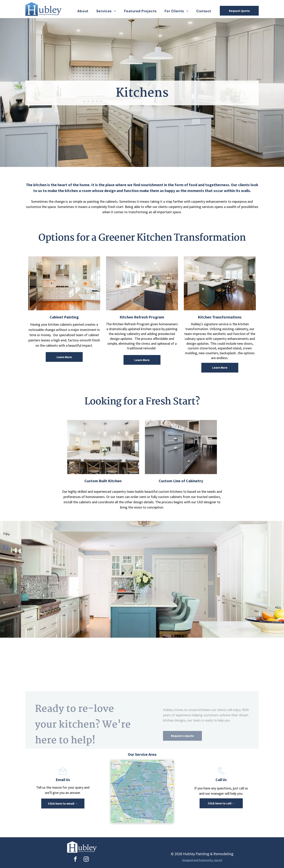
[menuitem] (83, 11)
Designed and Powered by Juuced (202, 860)
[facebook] (75, 860)
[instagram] (86, 860)
